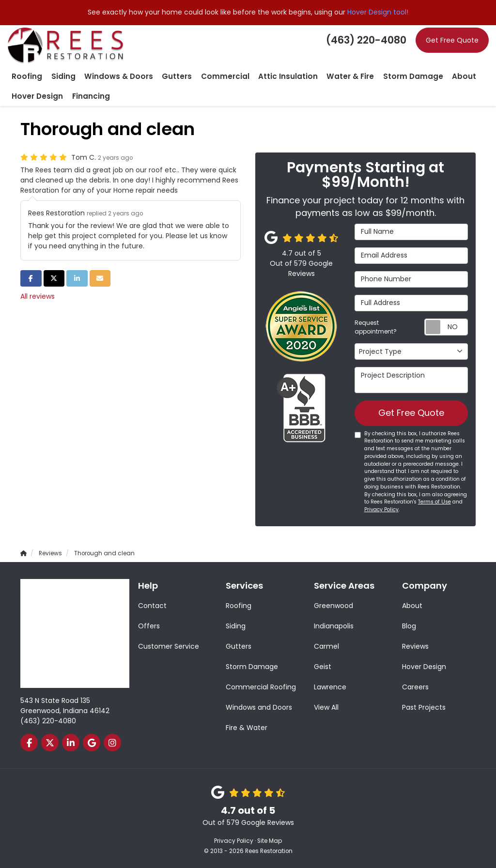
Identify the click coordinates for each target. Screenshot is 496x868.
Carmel (326, 646)
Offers (149, 626)
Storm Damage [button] (377, 76)
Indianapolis (334, 626)
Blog (409, 626)
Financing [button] (83, 95)
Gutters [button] (161, 76)
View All (326, 707)
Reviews (415, 646)
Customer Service (169, 646)
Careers (415, 687)
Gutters (239, 646)
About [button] (423, 76)
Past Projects (424, 707)
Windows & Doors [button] (108, 76)
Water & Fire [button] (320, 76)
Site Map (270, 841)
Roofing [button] (25, 76)
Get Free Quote (452, 40)
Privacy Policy (381, 510)
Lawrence (330, 687)
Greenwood (333, 606)
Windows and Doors (259, 707)
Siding (236, 626)
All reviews (38, 295)
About (412, 606)
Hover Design (424, 667)
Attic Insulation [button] (263, 76)
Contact (152, 606)
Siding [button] (58, 76)
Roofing (239, 606)
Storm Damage (252, 667)
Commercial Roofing (261, 687)
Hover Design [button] (35, 95)
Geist (323, 667)
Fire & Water (247, 728)
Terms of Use (434, 502)
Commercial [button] (205, 76)
